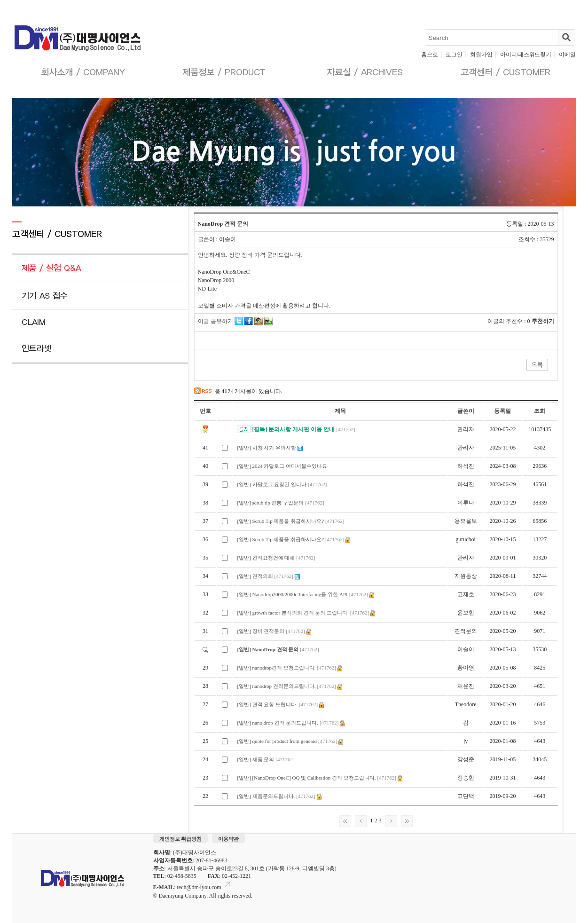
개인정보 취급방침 (181, 839)
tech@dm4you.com (205, 887)
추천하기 (543, 321)
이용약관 (228, 839)
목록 (537, 365)
